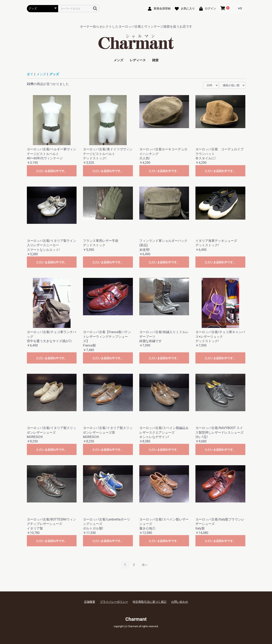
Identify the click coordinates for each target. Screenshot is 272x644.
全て (30, 74)
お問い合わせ (180, 602)
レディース (138, 60)
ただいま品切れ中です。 (52, 171)
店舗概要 (90, 602)
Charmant (136, 619)
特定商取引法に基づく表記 (150, 602)
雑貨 (155, 60)
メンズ (118, 60)
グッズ (54, 74)
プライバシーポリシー (114, 602)
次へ (145, 565)
